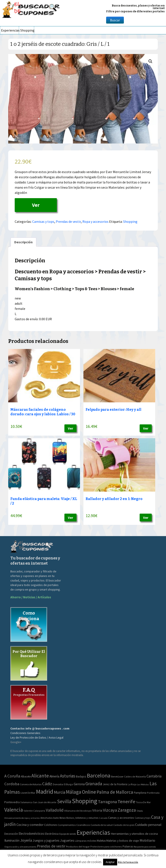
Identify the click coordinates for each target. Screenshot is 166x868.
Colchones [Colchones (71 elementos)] (51, 825)
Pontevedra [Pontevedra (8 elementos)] (12, 802)
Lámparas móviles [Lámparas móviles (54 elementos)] (85, 841)
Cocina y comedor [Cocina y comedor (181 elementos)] (30, 825)
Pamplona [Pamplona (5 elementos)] (140, 793)
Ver (36, 205)
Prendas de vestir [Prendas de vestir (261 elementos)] (51, 846)
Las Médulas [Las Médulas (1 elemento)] (143, 784)
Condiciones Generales (25, 733)
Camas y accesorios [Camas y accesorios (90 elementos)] (121, 818)
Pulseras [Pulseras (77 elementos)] (128, 846)
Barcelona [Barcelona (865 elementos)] (99, 775)
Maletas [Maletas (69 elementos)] (101, 841)
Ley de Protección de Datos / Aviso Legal (37, 737)
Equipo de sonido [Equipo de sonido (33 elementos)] (68, 834)
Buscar (115, 20)
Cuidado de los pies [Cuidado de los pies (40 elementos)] (124, 825)
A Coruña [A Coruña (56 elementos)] (12, 776)
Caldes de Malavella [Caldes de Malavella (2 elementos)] (135, 776)
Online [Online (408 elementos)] (89, 792)
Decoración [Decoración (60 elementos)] (11, 834)
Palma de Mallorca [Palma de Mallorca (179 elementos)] (115, 792)
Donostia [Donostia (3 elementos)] (58, 784)
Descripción (23, 242)
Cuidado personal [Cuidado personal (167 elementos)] (148, 825)
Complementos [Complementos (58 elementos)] (67, 825)
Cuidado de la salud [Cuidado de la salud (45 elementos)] (102, 825)
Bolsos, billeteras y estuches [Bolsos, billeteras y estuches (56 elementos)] (82, 818)
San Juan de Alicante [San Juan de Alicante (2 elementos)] (45, 802)
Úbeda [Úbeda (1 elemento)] (140, 811)
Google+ (16, 742)
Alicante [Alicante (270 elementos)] (40, 776)
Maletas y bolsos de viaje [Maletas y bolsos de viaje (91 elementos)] (123, 841)
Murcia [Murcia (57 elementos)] (60, 792)
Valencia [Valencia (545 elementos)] (14, 810)
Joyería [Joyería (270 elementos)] (26, 840)
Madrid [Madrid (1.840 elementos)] (45, 792)
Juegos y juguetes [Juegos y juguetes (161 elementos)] (46, 840)
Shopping (27, 30)
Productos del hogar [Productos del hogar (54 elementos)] (78, 846)
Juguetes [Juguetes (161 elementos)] (67, 840)
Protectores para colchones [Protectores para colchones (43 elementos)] (106, 846)
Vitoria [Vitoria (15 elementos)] (97, 810)
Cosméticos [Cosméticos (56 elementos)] (83, 825)
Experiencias (10, 30)
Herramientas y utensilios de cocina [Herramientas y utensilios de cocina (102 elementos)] (134, 834)
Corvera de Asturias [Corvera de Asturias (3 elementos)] (31, 784)
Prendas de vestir (68, 221)
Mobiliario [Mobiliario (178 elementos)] (147, 840)
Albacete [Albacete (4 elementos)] (26, 776)
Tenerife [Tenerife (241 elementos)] (126, 801)
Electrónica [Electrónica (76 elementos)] (52, 834)
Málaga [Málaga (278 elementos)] (74, 792)
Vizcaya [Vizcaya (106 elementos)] (110, 810)
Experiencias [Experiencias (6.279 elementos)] (93, 832)
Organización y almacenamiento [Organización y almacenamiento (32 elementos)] (20, 847)
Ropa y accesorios (95, 221)
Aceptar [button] (110, 862)
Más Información (128, 862)
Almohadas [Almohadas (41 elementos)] (46, 818)
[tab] (23, 242)
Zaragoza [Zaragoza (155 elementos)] (127, 810)
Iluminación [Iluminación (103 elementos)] (12, 840)
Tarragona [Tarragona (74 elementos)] (107, 802)
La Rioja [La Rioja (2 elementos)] (132, 784)
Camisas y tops (43, 221)
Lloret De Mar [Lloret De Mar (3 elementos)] (28, 793)
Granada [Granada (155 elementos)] (94, 784)
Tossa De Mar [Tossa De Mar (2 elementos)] (143, 802)
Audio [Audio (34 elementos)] (56, 818)
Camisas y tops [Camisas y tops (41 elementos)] (143, 818)
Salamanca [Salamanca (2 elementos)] (26, 802)
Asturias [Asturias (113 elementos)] (68, 776)
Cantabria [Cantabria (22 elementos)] (154, 776)
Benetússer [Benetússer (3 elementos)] (117, 776)
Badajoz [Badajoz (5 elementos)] (81, 776)
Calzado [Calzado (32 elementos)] (103, 818)
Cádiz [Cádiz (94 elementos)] (47, 784)
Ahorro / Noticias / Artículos (31, 597)
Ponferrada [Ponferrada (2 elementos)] (153, 793)
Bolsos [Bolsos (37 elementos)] (63, 818)
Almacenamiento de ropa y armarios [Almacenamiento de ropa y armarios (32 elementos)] (22, 818)
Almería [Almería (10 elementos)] (54, 776)
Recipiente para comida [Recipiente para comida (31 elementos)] (145, 847)
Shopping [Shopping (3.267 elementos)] (85, 801)
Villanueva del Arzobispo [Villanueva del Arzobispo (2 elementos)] (78, 811)
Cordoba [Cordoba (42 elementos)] (12, 784)
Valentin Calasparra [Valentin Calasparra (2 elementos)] (34, 811)
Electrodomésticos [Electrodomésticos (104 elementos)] (31, 834)
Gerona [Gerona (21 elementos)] (79, 784)
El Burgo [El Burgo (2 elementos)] (68, 784)
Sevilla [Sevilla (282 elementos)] (64, 801)
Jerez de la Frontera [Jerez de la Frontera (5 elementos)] (115, 784)
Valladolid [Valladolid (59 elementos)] (55, 810)
